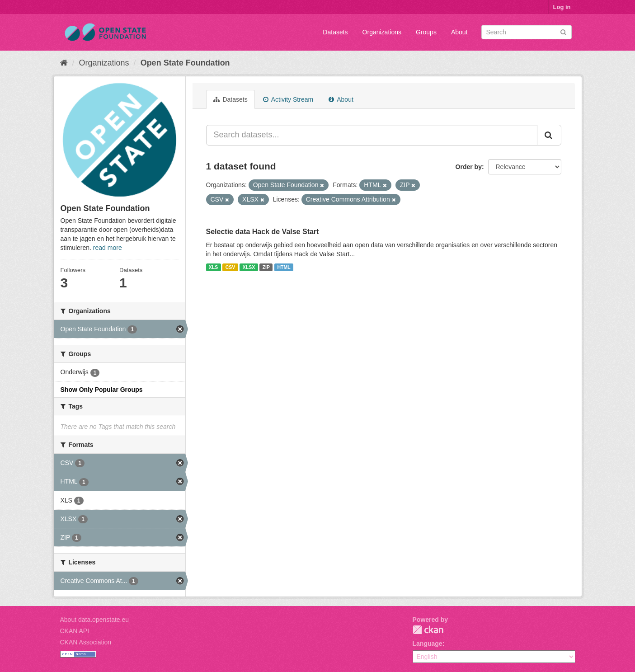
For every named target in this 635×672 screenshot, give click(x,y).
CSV (230, 267)
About (459, 32)
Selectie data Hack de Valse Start (263, 232)
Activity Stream (288, 99)
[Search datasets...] (372, 135)
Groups (426, 32)
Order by (469, 167)
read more (108, 248)
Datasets (335, 32)
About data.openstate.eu (95, 620)
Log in (562, 7)
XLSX (249, 267)
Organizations (382, 32)
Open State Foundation (185, 63)
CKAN (428, 630)
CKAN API (75, 631)
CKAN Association (86, 642)
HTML (284, 267)
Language (428, 644)
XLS (213, 267)
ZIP (266, 267)
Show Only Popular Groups (102, 390)
